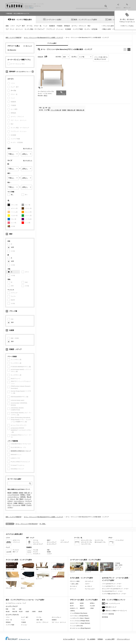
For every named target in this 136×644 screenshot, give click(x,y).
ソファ (12, 26)
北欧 (43, 566)
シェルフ (49, 554)
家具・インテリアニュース (113, 603)
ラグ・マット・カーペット (14, 29)
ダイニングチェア (52, 542)
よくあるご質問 (110, 639)
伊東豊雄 (15, 493)
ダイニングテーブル (86, 540)
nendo (28, 495)
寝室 (107, 567)
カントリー (43, 575)
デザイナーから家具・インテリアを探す (84, 600)
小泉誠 (15, 503)
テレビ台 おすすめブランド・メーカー (112, 591)
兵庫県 (34, 612)
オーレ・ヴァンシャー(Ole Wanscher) (27, 524)
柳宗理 (9, 493)
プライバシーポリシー (123, 639)
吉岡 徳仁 (23, 497)
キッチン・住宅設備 (91, 29)
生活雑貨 (68, 29)
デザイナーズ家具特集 (108, 614)
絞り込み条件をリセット (24, 72)
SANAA (21, 493)
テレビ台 (36, 550)
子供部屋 (118, 563)
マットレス (16, 550)
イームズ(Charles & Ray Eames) (79, 613)
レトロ (28, 566)
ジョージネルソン (19, 501)
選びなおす (29, 46)
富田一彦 (27, 493)
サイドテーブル (99, 540)
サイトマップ (81, 639)
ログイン (118, 6)
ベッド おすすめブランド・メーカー (112, 586)
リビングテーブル (86, 544)
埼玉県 (21, 612)
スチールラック (89, 581)
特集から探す (107, 29)
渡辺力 (21, 499)
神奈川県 (15, 612)
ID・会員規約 (91, 639)
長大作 (72, 606)
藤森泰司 (82, 608)
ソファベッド (16, 542)
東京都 (8, 612)
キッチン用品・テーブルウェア (35, 29)
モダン (28, 575)
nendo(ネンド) (74, 608)
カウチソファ (16, 540)
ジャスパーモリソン (13, 497)
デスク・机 (38, 26)
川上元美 (92, 606)
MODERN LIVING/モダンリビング (21, 451)
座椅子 (49, 540)
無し (12, 195)
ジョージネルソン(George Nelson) (79, 616)
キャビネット (37, 554)
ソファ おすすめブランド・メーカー (112, 584)
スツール (36, 540)
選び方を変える (28, 149)
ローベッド (73, 589)
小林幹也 (72, 611)
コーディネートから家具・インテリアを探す (85, 560)
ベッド (45, 26)
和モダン (28, 585)
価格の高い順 (80, 110)
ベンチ (62, 540)
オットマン (36, 542)
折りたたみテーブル (100, 542)
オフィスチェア (65, 542)
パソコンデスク (119, 540)
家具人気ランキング (111, 607)
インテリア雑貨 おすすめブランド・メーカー (114, 594)
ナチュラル (12, 585)
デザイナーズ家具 (75, 581)
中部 (14, 609)
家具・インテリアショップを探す (86, 20)
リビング (77, 567)
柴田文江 (21, 503)
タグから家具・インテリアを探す (82, 578)
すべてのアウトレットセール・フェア (16, 603)
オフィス (118, 569)
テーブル (30, 26)
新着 (7, 26)
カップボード (88, 586)
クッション (24, 625)
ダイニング (92, 567)
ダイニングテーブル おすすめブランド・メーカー (115, 589)
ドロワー (87, 584)
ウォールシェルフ (90, 589)
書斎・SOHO (119, 565)
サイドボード (74, 586)
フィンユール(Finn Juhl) (76, 626)
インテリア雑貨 (78, 29)
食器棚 (49, 552)
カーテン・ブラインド (79, 26)
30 (44, 108)
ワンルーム (118, 567)
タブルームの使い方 (69, 639)
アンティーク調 (12, 566)
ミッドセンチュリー (58, 566)
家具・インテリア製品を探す (22, 20)
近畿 (20, 609)
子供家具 (60, 26)
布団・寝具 (39, 620)
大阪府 (27, 612)
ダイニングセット (57, 617)
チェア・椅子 (21, 26)
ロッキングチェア (52, 544)
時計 (89, 26)
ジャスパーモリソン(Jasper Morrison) (80, 623)
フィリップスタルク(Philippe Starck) (80, 621)
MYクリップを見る (128, 26)
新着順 (64, 110)
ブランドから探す (108, 26)
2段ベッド (15, 552)
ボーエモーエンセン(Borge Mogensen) (80, 628)
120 (49, 108)
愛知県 (40, 612)
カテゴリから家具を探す (14, 534)
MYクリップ (127, 6)
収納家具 (52, 26)
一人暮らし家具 (74, 584)
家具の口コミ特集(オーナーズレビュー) (116, 611)
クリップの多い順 (56, 110)
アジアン (12, 575)
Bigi (17, 499)
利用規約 (100, 639)
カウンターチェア (38, 544)
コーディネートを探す (54, 20)
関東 (7, 609)
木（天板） (43, 524)
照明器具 (67, 26)
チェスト (36, 552)
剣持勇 (23, 505)
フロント (12, 499)
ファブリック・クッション (55, 29)
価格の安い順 (71, 110)
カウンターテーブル (86, 542)
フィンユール (16, 505)
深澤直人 (23, 495)
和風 (58, 575)
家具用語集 (105, 617)
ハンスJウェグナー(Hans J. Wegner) (80, 618)
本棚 (48, 550)
